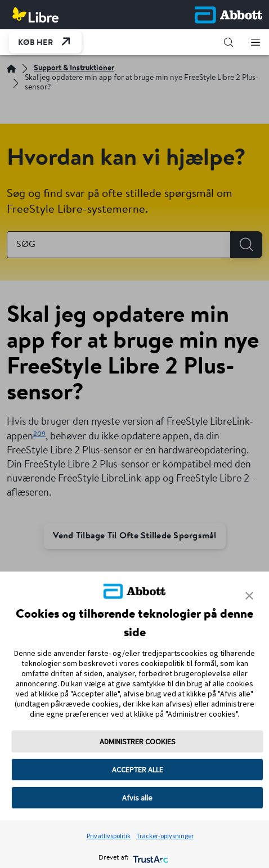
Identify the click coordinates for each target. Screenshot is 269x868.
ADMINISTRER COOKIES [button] (138, 741)
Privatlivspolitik (109, 836)
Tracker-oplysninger (165, 836)
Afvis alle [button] (137, 798)
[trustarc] (149, 858)
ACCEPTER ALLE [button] (138, 770)
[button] (228, 42)
